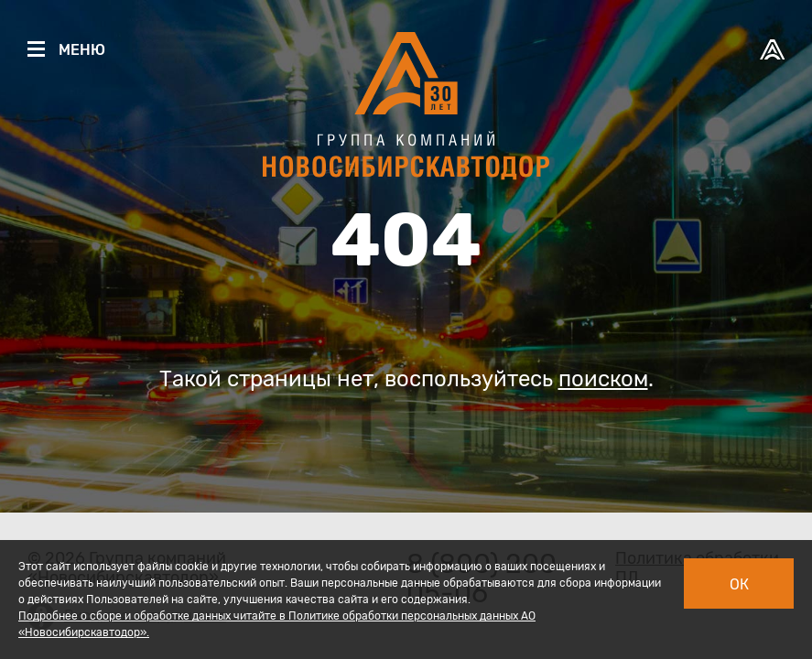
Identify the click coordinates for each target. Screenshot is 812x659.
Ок (739, 584)
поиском (603, 379)
